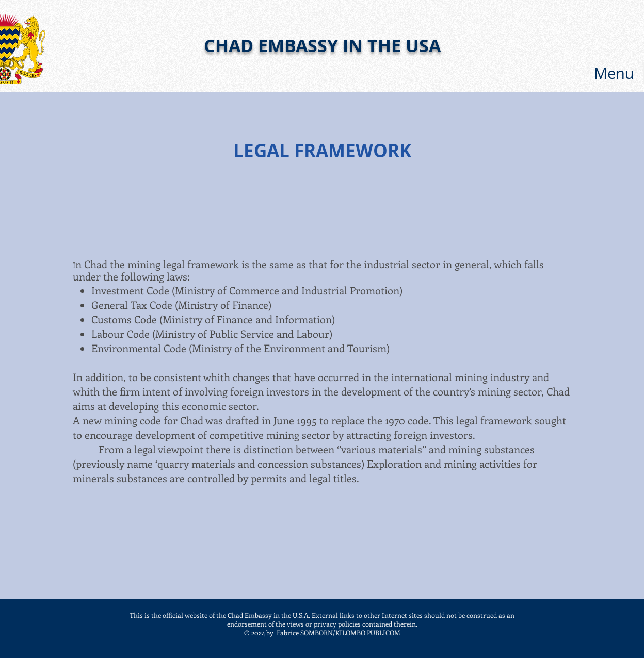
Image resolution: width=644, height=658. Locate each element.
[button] (614, 73)
